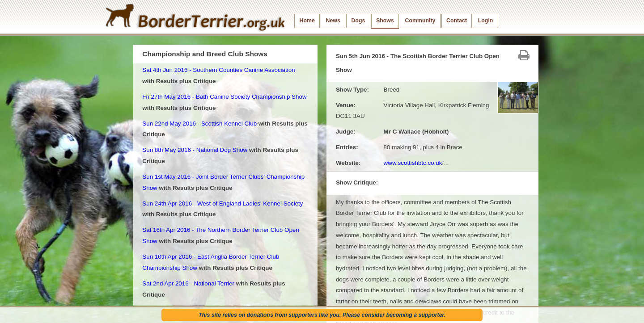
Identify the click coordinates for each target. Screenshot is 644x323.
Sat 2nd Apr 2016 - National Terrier (188, 283)
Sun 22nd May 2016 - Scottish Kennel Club (199, 124)
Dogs (358, 21)
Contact (457, 21)
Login (486, 21)
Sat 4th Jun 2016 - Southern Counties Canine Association (218, 70)
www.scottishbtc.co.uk (416, 163)
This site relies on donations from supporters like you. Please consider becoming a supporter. (322, 315)
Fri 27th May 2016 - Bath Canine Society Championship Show (224, 97)
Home (307, 21)
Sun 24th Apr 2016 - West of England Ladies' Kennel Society (222, 203)
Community (420, 21)
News (333, 21)
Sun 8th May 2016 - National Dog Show (195, 150)
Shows (385, 21)
